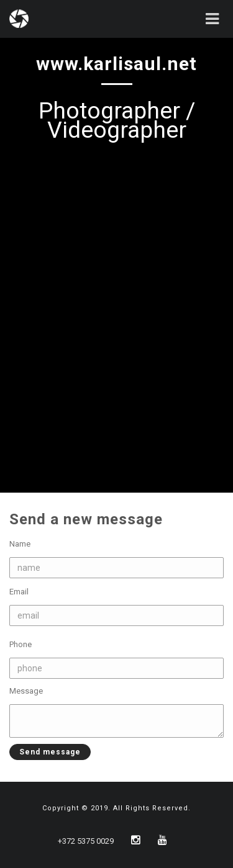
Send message (45, 752)
